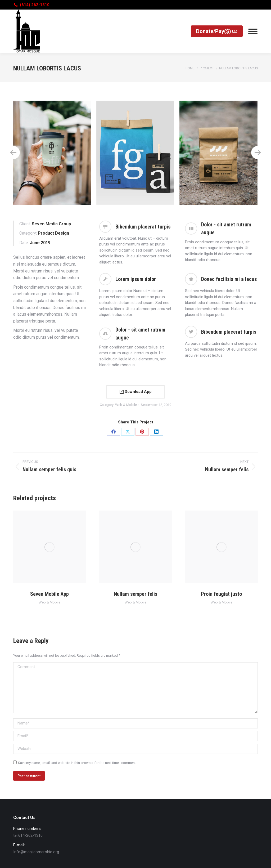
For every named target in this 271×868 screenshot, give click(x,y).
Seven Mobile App (49, 594)
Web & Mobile (126, 405)
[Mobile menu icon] (253, 31)
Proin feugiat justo (221, 594)
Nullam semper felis (135, 594)
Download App (136, 392)
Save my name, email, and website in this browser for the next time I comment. (77, 763)
